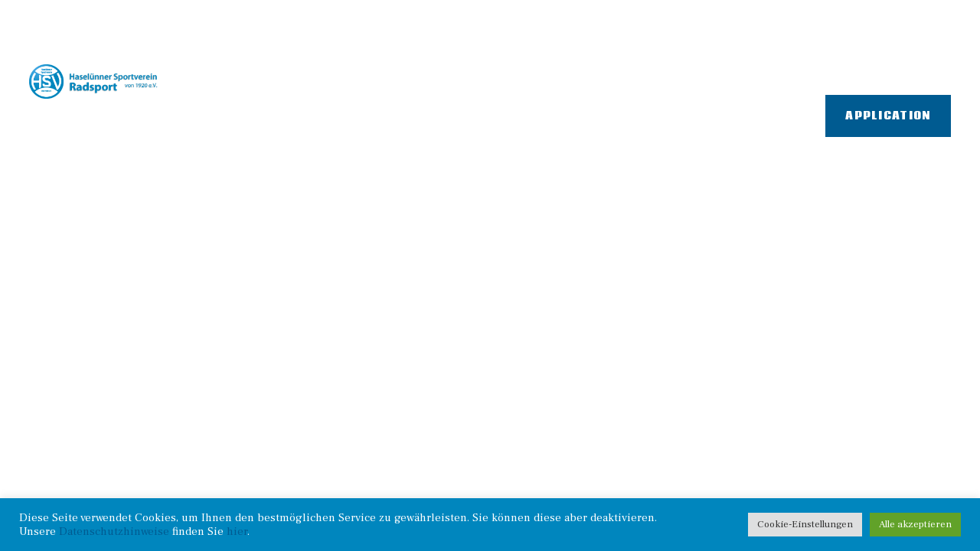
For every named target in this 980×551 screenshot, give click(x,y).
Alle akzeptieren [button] (915, 524)
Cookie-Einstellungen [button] (805, 524)
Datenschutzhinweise (114, 531)
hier (237, 531)
